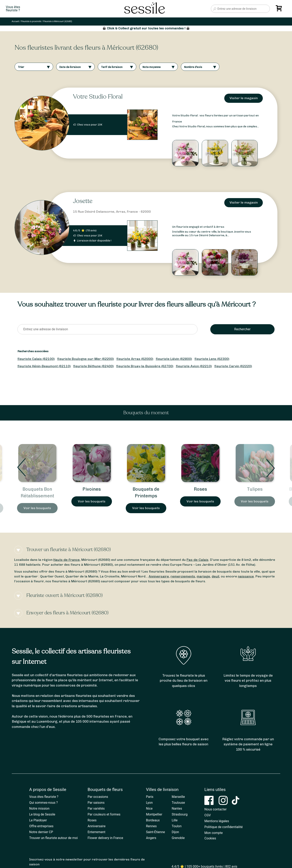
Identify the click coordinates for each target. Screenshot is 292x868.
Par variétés (96, 808)
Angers (151, 838)
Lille (175, 820)
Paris (150, 797)
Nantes (177, 808)
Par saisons (96, 803)
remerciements (183, 576)
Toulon (177, 826)
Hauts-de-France (67, 560)
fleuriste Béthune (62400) (93, 366)
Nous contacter (215, 809)
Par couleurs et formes (104, 814)
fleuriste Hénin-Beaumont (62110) (44, 366)
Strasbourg (180, 814)
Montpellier (154, 814)
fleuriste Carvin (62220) (233, 366)
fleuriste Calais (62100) (36, 359)
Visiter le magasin (244, 98)
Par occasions (98, 797)
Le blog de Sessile (42, 814)
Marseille (178, 797)
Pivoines (146, 489)
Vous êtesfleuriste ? (13, 9)
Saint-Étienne (155, 832)
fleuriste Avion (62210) (194, 366)
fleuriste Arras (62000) (135, 359)
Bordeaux (153, 820)
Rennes (151, 826)
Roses (255, 489)
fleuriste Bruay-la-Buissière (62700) (145, 366)
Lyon (149, 803)
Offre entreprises (41, 826)
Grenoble (178, 838)
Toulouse (178, 803)
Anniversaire (159, 576)
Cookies (210, 838)
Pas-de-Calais (198, 560)
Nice (149, 808)
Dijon (175, 832)
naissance (246, 576)
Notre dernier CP (41, 832)
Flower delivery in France (105, 838)
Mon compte (214, 833)
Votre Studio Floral (98, 97)
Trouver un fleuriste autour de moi (53, 838)
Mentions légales (217, 821)
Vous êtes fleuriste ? (44, 797)
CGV (208, 815)
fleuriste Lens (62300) (212, 359)
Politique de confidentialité (224, 827)
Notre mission (39, 808)
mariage (203, 576)
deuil (215, 576)
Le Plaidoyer (38, 820)
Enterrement (96, 832)
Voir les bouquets (37, 508)
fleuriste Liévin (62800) (174, 359)
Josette (83, 201)
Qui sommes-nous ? (43, 803)
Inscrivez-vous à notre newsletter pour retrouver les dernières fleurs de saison (87, 862)
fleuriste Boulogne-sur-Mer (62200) (86, 359)
